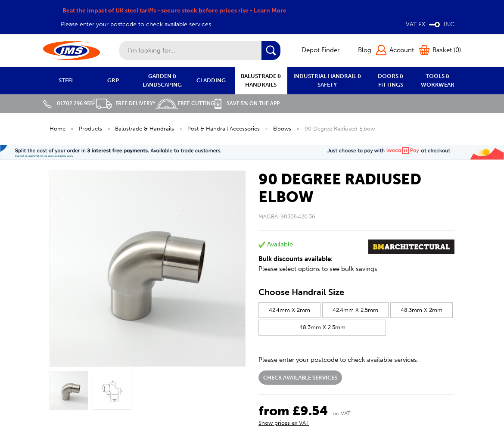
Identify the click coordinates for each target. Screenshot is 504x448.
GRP (113, 80)
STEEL (66, 80)
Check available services (300, 378)
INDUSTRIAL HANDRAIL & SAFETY (327, 80)
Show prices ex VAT (284, 423)
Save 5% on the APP (247, 103)
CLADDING (211, 80)
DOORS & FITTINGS (391, 80)
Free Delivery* (124, 103)
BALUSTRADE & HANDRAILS (261, 80)
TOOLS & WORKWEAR (438, 80)
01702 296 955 (68, 103)
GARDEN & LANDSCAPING (162, 80)
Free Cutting (185, 103)
